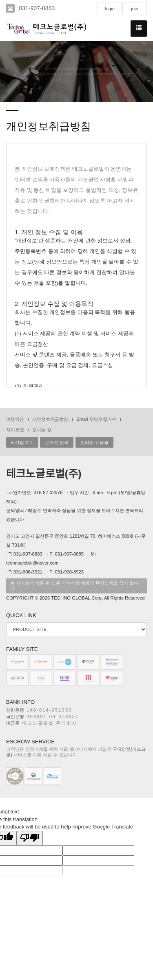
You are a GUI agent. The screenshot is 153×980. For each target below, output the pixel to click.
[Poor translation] (30, 838)
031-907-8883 (37, 8)
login (110, 9)
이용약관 (15, 419)
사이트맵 (15, 430)
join (135, 9)
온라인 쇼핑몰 (94, 442)
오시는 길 (42, 430)
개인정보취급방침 (50, 419)
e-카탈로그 (22, 442)
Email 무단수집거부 (96, 419)
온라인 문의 (57, 442)
